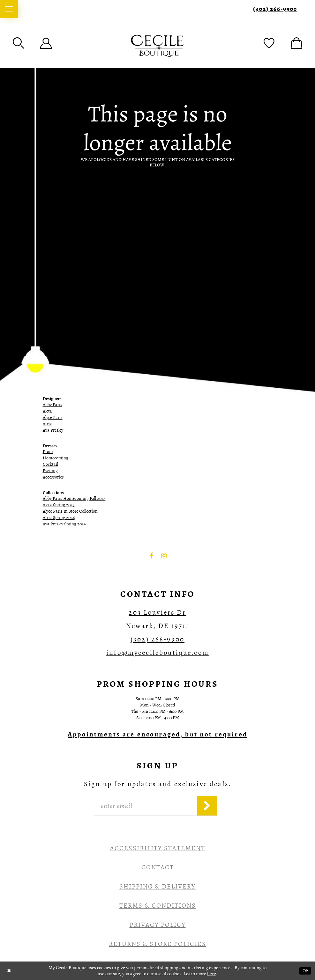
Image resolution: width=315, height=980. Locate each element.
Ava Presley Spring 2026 (64, 524)
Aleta (47, 411)
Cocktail (50, 464)
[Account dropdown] (46, 43)
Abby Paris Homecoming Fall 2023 (74, 498)
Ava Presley (53, 430)
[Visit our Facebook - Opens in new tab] (151, 556)
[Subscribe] (207, 806)
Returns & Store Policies (157, 944)
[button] (19, 43)
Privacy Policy (158, 925)
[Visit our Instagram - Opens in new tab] (164, 556)
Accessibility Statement (158, 848)
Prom (48, 452)
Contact (158, 867)
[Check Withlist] (269, 43)
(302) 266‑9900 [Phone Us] (275, 9)
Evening (50, 471)
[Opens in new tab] (157, 734)
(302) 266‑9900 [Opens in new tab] (157, 639)
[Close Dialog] (9, 971)
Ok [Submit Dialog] (305, 970)
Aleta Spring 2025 (59, 505)
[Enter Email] (146, 806)
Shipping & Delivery (157, 886)
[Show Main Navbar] (9, 9)
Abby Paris (52, 405)
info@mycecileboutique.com (157, 653)
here (212, 974)
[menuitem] (9, 9)
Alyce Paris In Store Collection (70, 511)
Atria (47, 424)
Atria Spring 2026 (59, 518)
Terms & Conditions (158, 906)
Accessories (53, 477)
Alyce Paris (53, 417)
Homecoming (56, 458)
